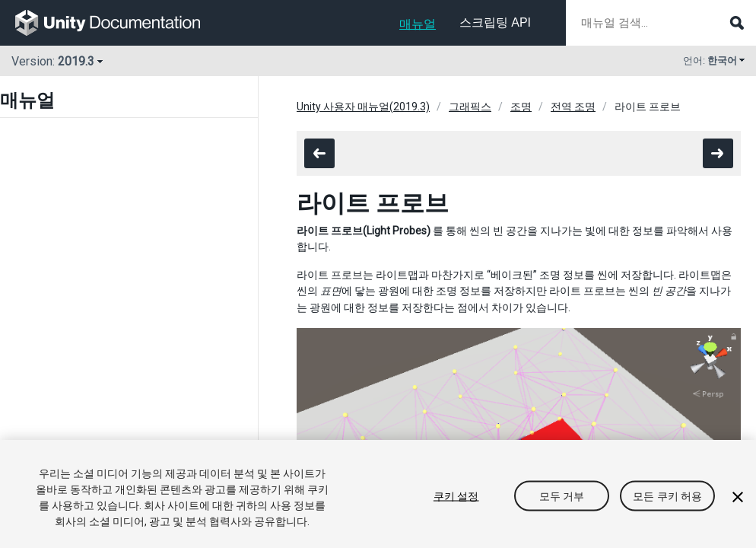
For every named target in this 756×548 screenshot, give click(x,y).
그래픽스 (470, 107)
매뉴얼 (418, 24)
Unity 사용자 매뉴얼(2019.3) (363, 107)
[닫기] (738, 497)
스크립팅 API (495, 22)
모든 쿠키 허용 (667, 496)
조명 (521, 107)
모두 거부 (562, 496)
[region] (378, 494)
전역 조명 (573, 107)
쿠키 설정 (456, 496)
